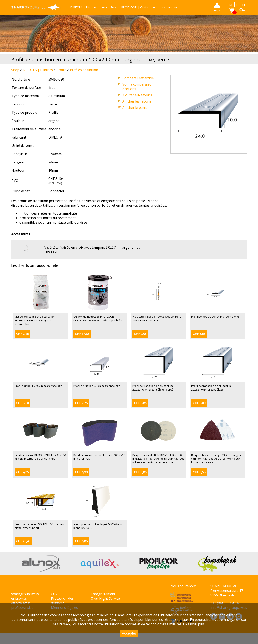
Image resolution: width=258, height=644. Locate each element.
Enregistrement (103, 594)
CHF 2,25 (22, 334)
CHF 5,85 (81, 541)
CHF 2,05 (140, 334)
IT (244, 5)
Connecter (56, 191)
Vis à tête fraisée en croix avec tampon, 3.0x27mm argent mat (92, 247)
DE (231, 5)
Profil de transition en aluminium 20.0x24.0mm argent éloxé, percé (153, 388)
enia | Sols (109, 7)
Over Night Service (105, 598)
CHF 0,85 (140, 472)
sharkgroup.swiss (25, 594)
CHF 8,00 (22, 403)
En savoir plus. (194, 624)
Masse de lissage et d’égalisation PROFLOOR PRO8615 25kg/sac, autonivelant (35, 320)
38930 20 (51, 252)
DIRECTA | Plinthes (83, 7)
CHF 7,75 (81, 403)
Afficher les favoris (137, 101)
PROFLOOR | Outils (135, 7)
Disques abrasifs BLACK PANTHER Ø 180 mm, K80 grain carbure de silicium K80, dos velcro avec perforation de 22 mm (158, 459)
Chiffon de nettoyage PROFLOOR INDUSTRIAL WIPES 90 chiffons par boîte (98, 318)
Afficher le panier (136, 107)
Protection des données (62, 601)
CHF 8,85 (140, 403)
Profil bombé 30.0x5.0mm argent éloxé (215, 317)
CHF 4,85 (22, 472)
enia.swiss (19, 598)
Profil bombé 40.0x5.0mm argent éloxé (38, 386)
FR (238, 5)
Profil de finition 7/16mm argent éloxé (97, 386)
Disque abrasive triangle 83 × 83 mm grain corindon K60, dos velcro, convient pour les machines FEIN (217, 459)
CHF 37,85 (82, 334)
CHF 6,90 (81, 472)
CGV (54, 594)
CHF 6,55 (199, 334)
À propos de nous (165, 7)
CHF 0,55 (199, 472)
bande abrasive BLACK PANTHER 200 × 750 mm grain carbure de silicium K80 (40, 457)
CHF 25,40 (23, 541)
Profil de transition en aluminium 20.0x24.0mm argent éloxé (211, 388)
